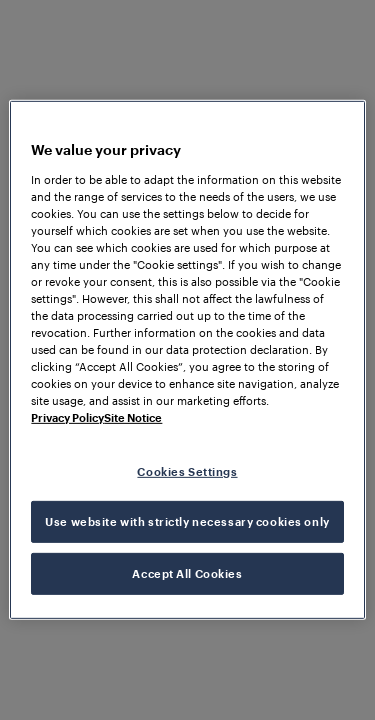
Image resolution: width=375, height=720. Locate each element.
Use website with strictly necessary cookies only (187, 521)
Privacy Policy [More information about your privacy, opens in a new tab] (67, 417)
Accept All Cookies (187, 573)
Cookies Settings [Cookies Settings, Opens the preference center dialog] (187, 470)
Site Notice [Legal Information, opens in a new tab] (133, 417)
